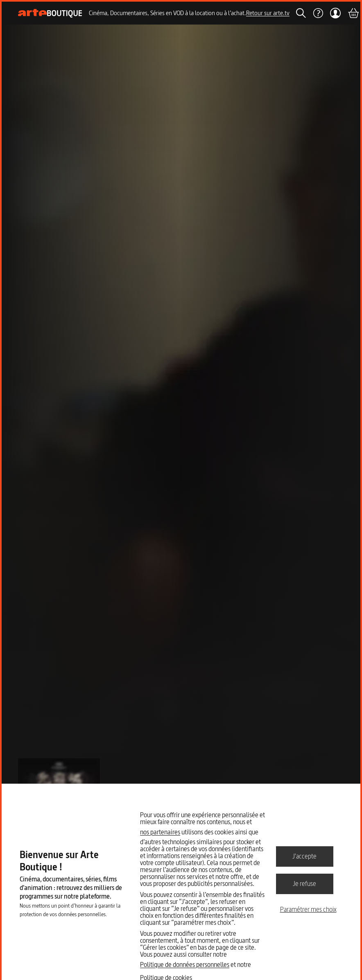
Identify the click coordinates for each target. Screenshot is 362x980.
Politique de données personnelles (185, 964)
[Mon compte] (335, 13)
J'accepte (304, 856)
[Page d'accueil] (50, 13)
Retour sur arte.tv (268, 13)
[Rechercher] (301, 13)
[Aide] (318, 13)
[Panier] (353, 13)
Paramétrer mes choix (308, 909)
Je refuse (304, 883)
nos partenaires (160, 832)
